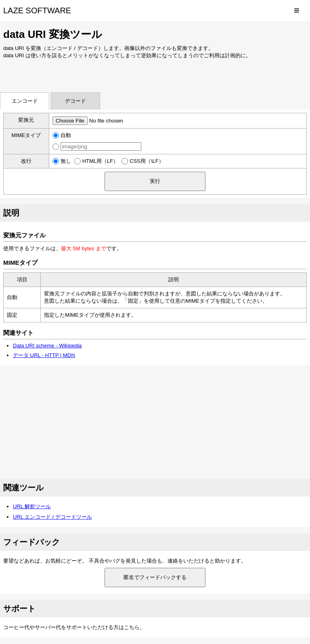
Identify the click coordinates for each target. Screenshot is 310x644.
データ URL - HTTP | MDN (44, 355)
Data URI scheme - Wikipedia (47, 346)
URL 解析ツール (32, 506)
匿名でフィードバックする (155, 577)
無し (66, 161)
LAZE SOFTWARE (37, 10)
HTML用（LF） (101, 161)
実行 (155, 181)
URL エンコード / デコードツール (52, 517)
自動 (66, 135)
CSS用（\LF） (147, 161)
